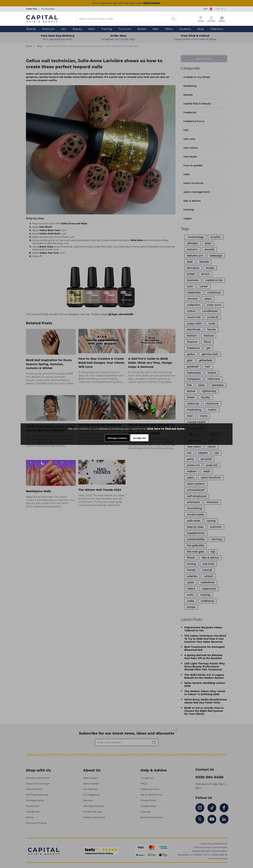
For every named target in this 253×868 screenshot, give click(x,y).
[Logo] (42, 19)
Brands (31, 29)
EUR (220, 9)
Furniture (125, 29)
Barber (142, 29)
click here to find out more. (166, 429)
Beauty (77, 29)
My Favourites (48, 9)
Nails (92, 29)
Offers (169, 29)
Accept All (139, 438)
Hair (64, 29)
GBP (208, 9)
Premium (48, 29)
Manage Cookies (117, 438)
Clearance (217, 29)
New (156, 29)
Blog (201, 29)
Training (107, 29)
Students (185, 29)
